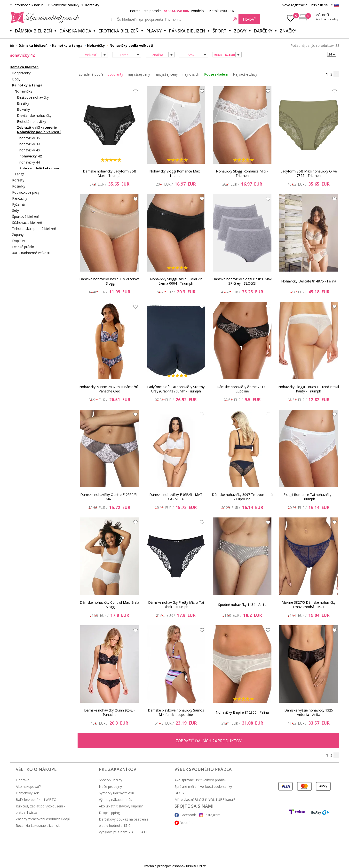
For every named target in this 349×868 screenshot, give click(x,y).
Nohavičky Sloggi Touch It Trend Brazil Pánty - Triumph (309, 389)
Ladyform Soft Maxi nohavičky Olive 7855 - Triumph (309, 173)
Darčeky (263, 31)
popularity (115, 74)
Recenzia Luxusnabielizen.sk (38, 825)
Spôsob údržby (111, 780)
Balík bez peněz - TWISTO (36, 800)
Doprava (23, 780)
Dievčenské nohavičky (34, 115)
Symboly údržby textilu (116, 793)
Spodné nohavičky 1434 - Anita (242, 605)
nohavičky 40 (30, 150)
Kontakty (92, 5)
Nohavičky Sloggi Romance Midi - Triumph (242, 173)
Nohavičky (24, 91)
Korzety (18, 180)
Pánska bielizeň (187, 31)
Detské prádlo (23, 247)
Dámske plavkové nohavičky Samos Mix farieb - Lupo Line (176, 712)
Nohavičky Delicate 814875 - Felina (309, 281)
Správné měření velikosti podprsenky (203, 786)
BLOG (179, 793)
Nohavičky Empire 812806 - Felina (242, 712)
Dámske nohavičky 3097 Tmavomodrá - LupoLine (242, 497)
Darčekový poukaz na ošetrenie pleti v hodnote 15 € (124, 822)
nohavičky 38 (30, 144)
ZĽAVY (240, 31)
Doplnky (19, 241)
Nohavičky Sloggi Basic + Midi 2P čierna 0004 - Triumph (176, 281)
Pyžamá (18, 204)
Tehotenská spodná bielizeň (34, 229)
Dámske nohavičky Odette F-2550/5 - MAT (110, 497)
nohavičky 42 (31, 156)
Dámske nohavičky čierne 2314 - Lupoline (242, 389)
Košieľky (19, 186)
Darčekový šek (27, 793)
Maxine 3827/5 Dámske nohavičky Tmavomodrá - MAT (309, 605)
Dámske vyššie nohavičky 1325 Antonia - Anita (309, 712)
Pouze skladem (216, 74)
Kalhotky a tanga (27, 85)
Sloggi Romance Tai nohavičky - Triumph (309, 497)
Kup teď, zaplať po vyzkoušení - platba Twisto (40, 809)
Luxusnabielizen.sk (44, 17)
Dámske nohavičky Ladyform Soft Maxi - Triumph (110, 173)
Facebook (188, 815)
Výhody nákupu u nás (115, 800)
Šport (220, 31)
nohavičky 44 (30, 162)
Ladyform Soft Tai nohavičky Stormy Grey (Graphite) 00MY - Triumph (176, 389)
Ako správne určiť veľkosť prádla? (200, 780)
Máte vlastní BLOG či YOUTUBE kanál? (205, 800)
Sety (16, 210)
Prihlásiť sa (319, 5)
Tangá (20, 174)
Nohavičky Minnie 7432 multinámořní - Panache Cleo (110, 389)
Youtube (187, 823)
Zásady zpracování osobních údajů (43, 819)
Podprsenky (21, 73)
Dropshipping (109, 813)
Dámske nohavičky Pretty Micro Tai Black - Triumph (176, 605)
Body (16, 79)
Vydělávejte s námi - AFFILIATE (123, 832)
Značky (288, 31)
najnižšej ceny (139, 74)
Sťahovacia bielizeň (27, 223)
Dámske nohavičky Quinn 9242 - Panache (109, 712)
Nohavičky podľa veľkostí (39, 132)
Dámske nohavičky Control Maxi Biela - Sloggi (109, 605)
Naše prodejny (110, 786)
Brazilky (23, 103)
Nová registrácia (294, 5)
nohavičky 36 (30, 138)
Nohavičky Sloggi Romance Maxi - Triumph (176, 173)
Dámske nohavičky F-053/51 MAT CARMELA (176, 497)
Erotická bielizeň (119, 31)
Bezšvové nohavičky (33, 97)
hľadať (249, 19)
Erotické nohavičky (32, 121)
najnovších (191, 74)
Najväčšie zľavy (245, 74)
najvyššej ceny (166, 74)
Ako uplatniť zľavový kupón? (121, 806)
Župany (18, 235)
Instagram (213, 815)
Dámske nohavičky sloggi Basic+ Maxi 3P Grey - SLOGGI (242, 281)
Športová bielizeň (26, 216)
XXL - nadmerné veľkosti (31, 253)
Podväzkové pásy (26, 192)
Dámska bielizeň (33, 31)
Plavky (154, 31)
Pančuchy (20, 198)
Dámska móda (75, 31)
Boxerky (23, 109)
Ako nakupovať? (28, 786)
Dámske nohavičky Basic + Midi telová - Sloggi (109, 281)
